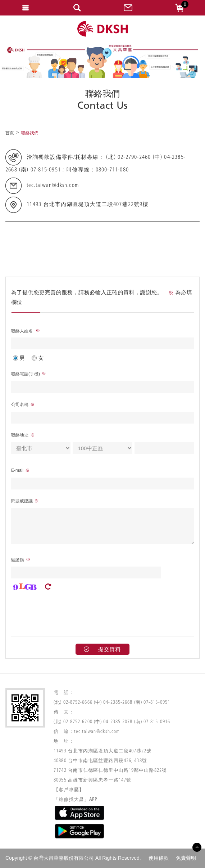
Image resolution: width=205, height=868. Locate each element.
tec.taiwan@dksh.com (53, 186)
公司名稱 (20, 404)
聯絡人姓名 (22, 331)
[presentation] (66, 611)
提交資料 (103, 649)
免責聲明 (186, 858)
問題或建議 (22, 501)
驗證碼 (18, 560)
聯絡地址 (20, 435)
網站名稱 (102, 29)
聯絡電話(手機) (26, 374)
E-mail (17, 470)
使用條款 (159, 858)
